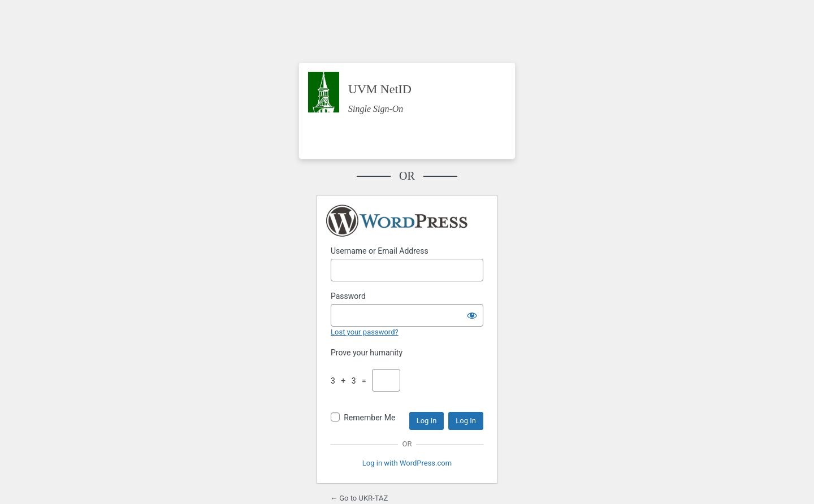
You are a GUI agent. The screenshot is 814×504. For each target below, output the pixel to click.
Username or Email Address (380, 251)
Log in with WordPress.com (407, 463)
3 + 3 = (350, 381)
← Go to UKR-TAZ (359, 498)
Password (348, 296)
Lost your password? (365, 332)
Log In (427, 421)
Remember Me (369, 418)
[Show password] (472, 315)
